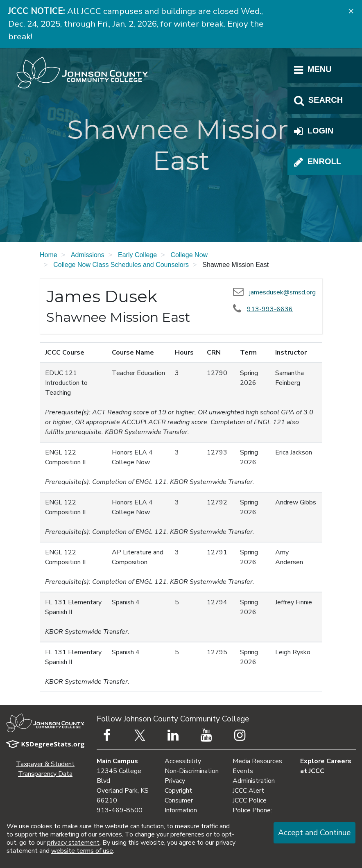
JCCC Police (250, 800)
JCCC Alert (248, 791)
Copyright (178, 791)
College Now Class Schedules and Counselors (121, 265)
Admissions (88, 255)
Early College (137, 255)
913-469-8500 (120, 810)
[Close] (351, 11)
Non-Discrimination (192, 771)
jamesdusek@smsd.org (283, 292)
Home (49, 255)
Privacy (175, 781)
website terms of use (82, 851)
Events (243, 771)
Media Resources (257, 761)
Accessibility (183, 761)
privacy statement (73, 843)
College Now (189, 255)
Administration (254, 781)
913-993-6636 (270, 309)
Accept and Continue (314, 833)
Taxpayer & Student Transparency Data (45, 769)
